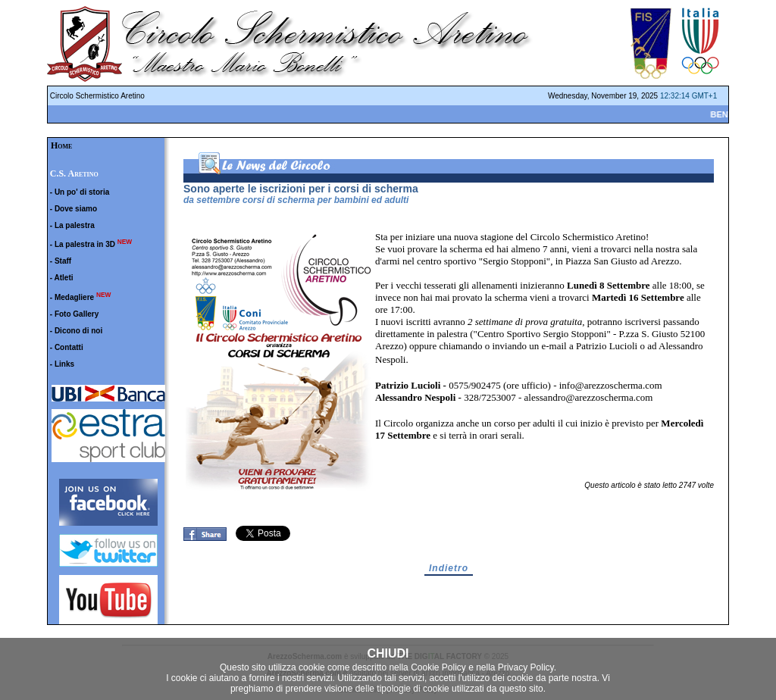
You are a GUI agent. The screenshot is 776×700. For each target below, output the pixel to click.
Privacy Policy (526, 667)
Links (64, 364)
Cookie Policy (438, 667)
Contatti (69, 347)
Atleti (64, 278)
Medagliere (74, 297)
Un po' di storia (82, 192)
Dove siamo (76, 209)
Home (61, 145)
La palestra (75, 225)
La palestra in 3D (85, 244)
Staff (63, 261)
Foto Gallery (77, 314)
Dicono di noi (78, 331)
